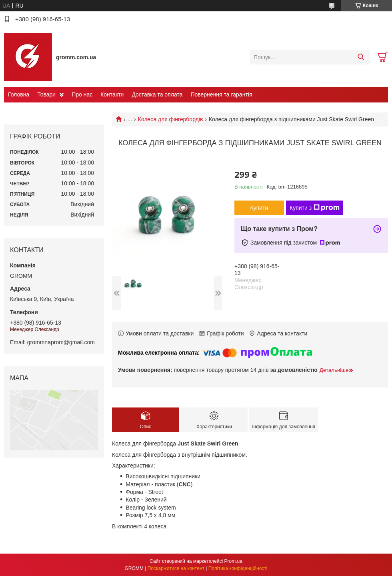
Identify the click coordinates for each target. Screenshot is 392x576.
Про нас (82, 94)
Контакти (112, 94)
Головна (19, 94)
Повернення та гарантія (221, 94)
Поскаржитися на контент (176, 568)
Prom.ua (233, 561)
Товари (46, 94)
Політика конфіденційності (238, 568)
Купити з (315, 208)
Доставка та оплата (157, 94)
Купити (259, 208)
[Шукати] (361, 57)
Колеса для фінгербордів (171, 119)
